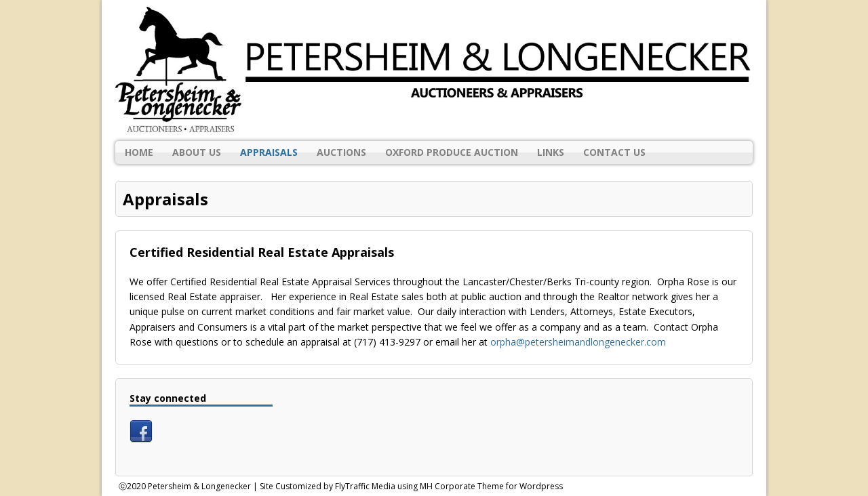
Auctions (341, 152)
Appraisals (269, 152)
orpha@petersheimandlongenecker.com (578, 342)
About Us (197, 152)
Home (139, 152)
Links (551, 152)
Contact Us (614, 152)
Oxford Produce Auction (452, 152)
